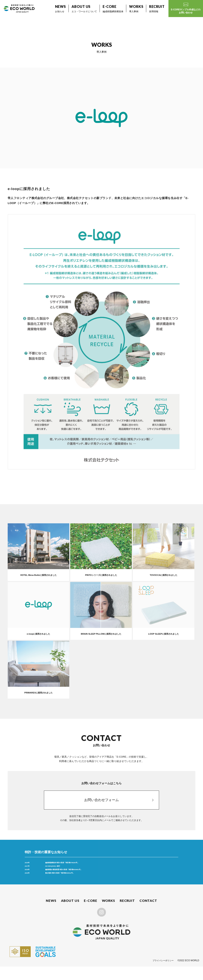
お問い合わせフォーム (101, 803)
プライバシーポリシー (162, 974)
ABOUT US (71, 914)
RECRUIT (127, 914)
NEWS (52, 914)
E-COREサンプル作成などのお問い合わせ (186, 8)
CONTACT (148, 914)
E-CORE (91, 914)
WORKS (109, 914)
